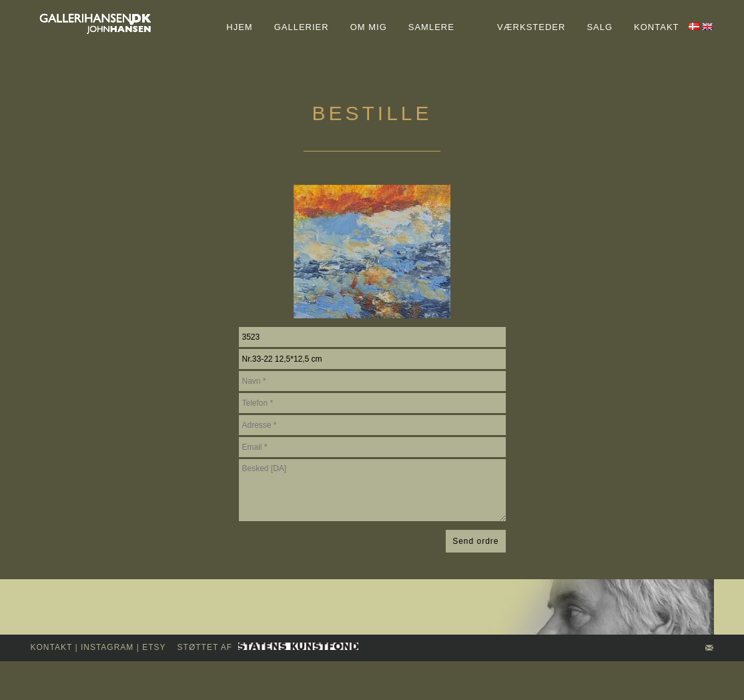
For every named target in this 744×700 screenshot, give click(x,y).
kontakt (52, 647)
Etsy (154, 647)
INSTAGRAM (107, 647)
